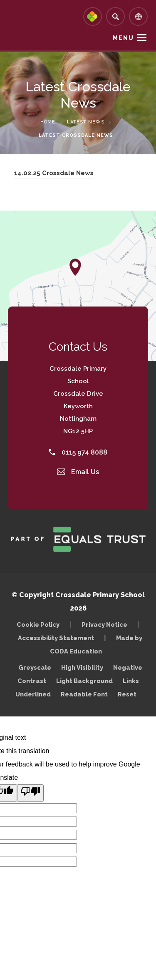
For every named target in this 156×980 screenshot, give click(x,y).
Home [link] (48, 122)
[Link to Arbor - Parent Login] (93, 16)
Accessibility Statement (56, 638)
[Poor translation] (30, 793)
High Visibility (82, 667)
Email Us (78, 472)
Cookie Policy (38, 624)
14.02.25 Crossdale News (54, 174)
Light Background (84, 681)
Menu (123, 38)
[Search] (115, 16)
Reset (127, 694)
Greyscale (35, 667)
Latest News (86, 122)
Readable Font (84, 694)
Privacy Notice (104, 624)
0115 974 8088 (78, 452)
